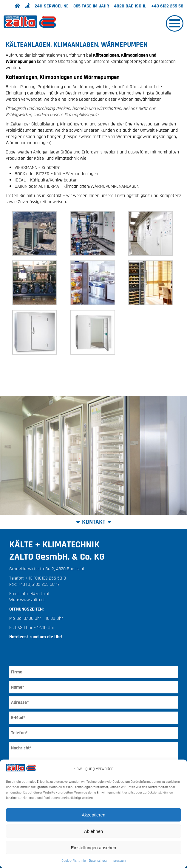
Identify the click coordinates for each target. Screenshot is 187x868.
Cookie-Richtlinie (74, 861)
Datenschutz (98, 861)
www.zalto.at (33, 600)
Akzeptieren (93, 815)
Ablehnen (93, 831)
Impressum (118, 861)
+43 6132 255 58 (167, 6)
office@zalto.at (36, 594)
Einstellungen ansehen (94, 848)
